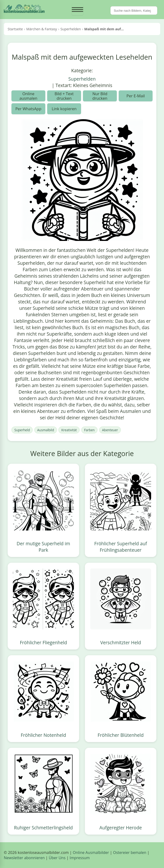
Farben (89, 430)
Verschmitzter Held (121, 642)
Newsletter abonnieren (24, 858)
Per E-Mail (136, 96)
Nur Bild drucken (100, 96)
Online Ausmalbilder (91, 852)
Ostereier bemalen (130, 852)
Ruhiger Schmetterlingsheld (44, 828)
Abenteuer (110, 430)
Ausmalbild (46, 430)
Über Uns (57, 858)
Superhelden (82, 79)
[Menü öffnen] (77, 10)
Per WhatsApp (28, 109)
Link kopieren (64, 109)
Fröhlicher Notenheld (43, 735)
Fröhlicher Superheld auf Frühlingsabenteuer (121, 547)
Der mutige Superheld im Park (43, 547)
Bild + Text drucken (64, 96)
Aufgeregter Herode (121, 828)
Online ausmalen (28, 96)
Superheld (22, 430)
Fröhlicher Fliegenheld (43, 642)
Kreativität (69, 430)
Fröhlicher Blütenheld (121, 735)
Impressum (80, 858)
